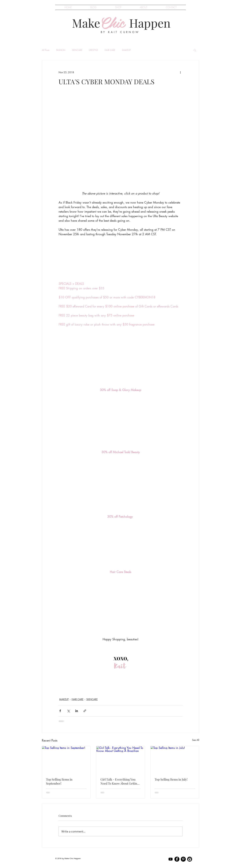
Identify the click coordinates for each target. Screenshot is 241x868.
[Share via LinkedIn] (77, 711)
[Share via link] (85, 711)
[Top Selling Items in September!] (66, 760)
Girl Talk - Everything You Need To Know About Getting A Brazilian (120, 781)
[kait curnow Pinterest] (183, 859)
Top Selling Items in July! (171, 779)
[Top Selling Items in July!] (175, 760)
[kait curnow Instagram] (190, 859)
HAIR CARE (110, 50)
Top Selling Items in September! (59, 781)
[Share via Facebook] (60, 711)
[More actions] (180, 72)
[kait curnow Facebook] (177, 859)
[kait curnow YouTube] (171, 859)
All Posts (46, 50)
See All (196, 740)
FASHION (61, 50)
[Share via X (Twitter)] (68, 711)
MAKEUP (126, 50)
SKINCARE (77, 50)
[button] (195, 50)
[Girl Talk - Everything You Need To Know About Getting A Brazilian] (121, 760)
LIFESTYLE (93, 50)
